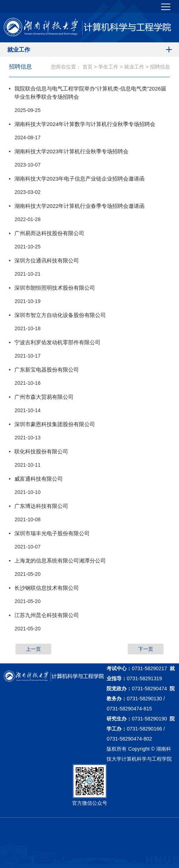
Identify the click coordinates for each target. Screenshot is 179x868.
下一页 (146, 649)
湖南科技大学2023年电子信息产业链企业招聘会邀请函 (79, 179)
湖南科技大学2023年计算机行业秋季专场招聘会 (71, 151)
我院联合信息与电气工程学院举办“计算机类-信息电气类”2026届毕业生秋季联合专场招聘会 (90, 93)
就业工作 (134, 67)
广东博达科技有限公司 (41, 506)
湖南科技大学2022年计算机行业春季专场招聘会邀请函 (79, 206)
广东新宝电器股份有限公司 (47, 370)
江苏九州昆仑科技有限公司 (47, 615)
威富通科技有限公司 (39, 479)
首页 (88, 67)
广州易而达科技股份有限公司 (49, 233)
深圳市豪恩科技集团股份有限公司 (55, 424)
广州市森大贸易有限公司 (44, 397)
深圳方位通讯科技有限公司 (47, 260)
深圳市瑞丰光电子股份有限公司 (52, 533)
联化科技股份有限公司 (41, 451)
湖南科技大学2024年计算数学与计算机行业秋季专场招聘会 (85, 124)
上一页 (33, 649)
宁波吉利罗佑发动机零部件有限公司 (57, 342)
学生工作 (108, 67)
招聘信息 (160, 67)
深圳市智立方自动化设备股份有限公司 (60, 315)
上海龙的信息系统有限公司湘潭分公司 (60, 561)
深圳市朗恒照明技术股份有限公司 (55, 288)
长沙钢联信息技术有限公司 (47, 588)
